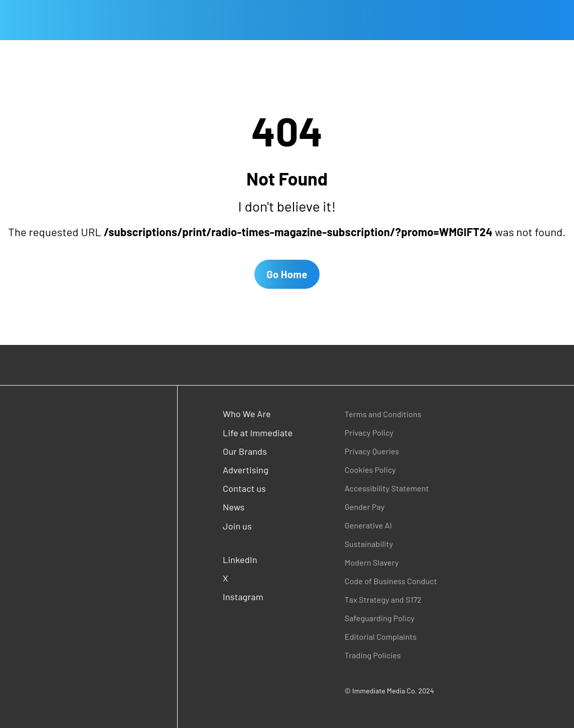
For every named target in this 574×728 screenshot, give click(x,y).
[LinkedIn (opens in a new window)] (259, 560)
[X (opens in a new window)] (259, 578)
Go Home (287, 274)
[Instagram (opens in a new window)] (259, 597)
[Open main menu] (8, 20)
